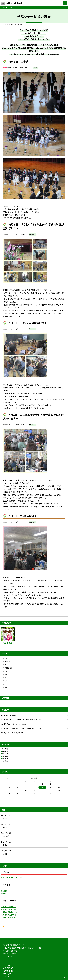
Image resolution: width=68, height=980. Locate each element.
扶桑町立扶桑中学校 (8, 915)
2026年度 (5, 749)
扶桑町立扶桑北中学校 (9, 917)
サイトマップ (9, 956)
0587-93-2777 (12, 951)
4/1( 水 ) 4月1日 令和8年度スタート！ (12, 733)
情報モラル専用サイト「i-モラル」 (12, 878)
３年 (6, 678)
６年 (6, 688)
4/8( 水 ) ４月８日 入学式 (8, 715)
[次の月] (61, 778)
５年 (6, 684)
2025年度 (5, 751)
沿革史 (3, 893)
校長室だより (8, 668)
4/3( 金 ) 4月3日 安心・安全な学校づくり (13, 724)
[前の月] (7, 778)
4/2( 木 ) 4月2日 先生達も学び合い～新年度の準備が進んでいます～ (21, 728)
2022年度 (5, 759)
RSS (7, 926)
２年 (6, 675)
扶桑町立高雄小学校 (8, 909)
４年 (6, 681)
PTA (6, 665)
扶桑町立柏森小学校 (8, 907)
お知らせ (7, 658)
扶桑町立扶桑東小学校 (9, 912)
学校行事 (7, 661)
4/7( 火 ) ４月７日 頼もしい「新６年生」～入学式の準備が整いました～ (21, 720)
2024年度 (5, 754)
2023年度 (5, 756)
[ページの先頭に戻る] (65, 977)
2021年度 (5, 761)
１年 (6, 671)
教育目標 (4, 891)
